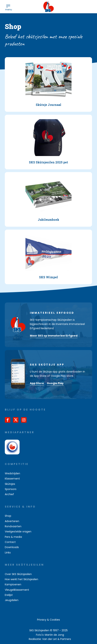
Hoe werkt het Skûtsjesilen (21, 579)
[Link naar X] (16, 420)
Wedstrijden (12, 473)
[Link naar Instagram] (24, 420)
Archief (9, 494)
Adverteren (12, 521)
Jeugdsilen (12, 600)
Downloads (12, 547)
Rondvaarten (13, 526)
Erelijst (9, 595)
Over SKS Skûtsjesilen (18, 574)
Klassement (12, 479)
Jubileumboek (48, 220)
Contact (10, 542)
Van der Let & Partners (57, 639)
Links (8, 553)
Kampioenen (13, 584)
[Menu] (8, 6)
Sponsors (11, 489)
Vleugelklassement (17, 590)
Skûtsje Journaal (48, 105)
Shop (8, 516)
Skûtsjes (10, 484)
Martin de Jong (54, 635)
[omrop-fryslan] (12, 447)
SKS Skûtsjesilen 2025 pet (48, 162)
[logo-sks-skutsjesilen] (49, 7)
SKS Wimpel (48, 277)
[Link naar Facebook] (8, 420)
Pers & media (13, 537)
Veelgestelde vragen (18, 532)
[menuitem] (8, 6)
